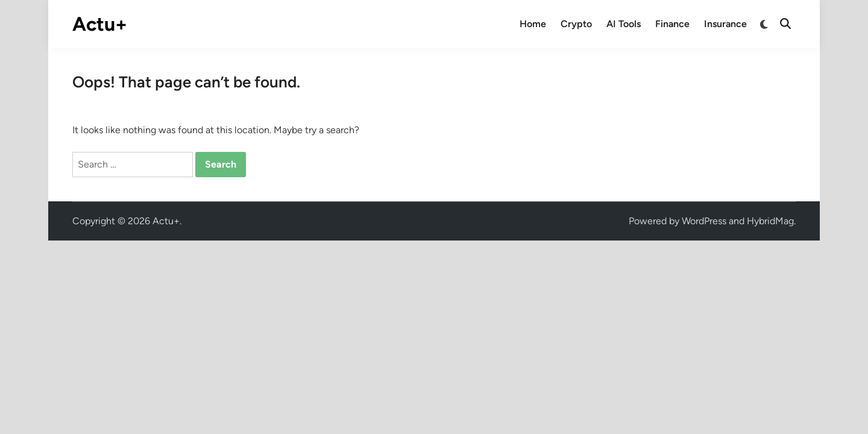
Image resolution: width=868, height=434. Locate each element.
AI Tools (624, 24)
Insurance (725, 24)
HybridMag (770, 221)
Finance (672, 24)
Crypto (576, 24)
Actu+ (100, 24)
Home (533, 24)
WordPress (704, 221)
